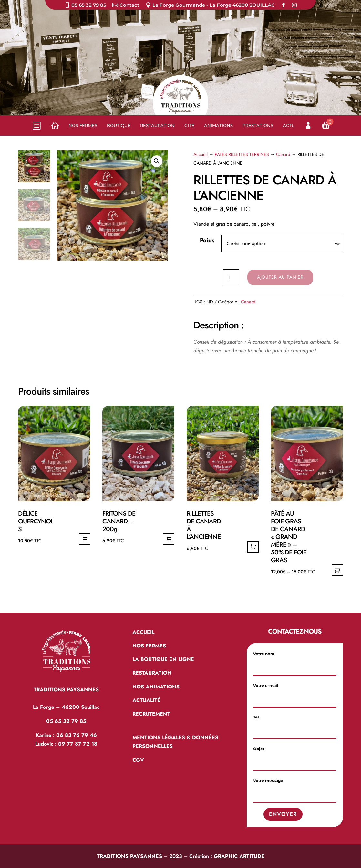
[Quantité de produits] (231, 277)
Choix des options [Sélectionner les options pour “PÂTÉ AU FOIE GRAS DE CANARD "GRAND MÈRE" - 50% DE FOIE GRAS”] (337, 570)
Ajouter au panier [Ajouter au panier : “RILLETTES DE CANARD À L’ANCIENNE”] (253, 547)
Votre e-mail (295, 692)
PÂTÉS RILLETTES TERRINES (242, 154)
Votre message (295, 787)
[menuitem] (85, 6)
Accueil (201, 154)
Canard (283, 154)
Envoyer (283, 814)
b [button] (36, 126)
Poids (207, 240)
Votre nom (295, 660)
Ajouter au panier (280, 277)
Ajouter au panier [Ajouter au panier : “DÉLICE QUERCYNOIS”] (84, 539)
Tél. (295, 723)
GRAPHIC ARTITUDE (239, 856)
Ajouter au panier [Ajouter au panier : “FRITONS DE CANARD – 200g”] (169, 539)
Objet (295, 755)
